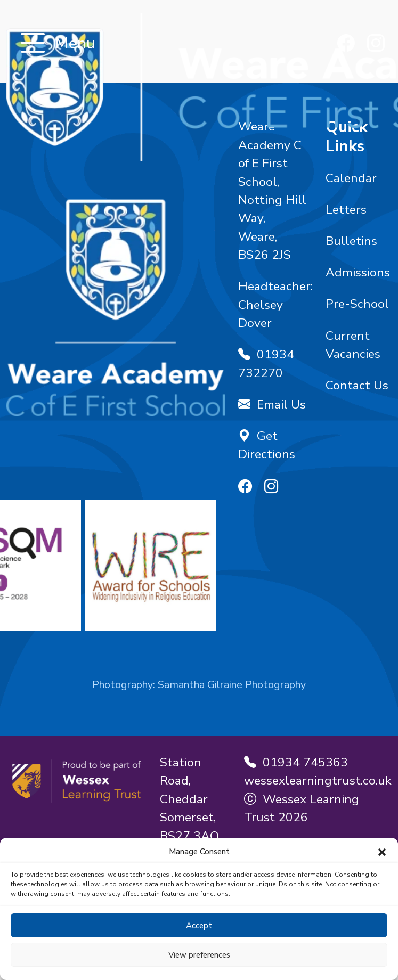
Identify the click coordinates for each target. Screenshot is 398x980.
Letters (346, 210)
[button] (382, 852)
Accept (199, 926)
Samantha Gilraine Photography (232, 685)
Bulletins (351, 241)
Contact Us (357, 385)
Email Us (272, 405)
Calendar (351, 178)
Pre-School (357, 304)
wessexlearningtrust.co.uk (318, 781)
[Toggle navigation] (33, 44)
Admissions (358, 272)
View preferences (199, 955)
